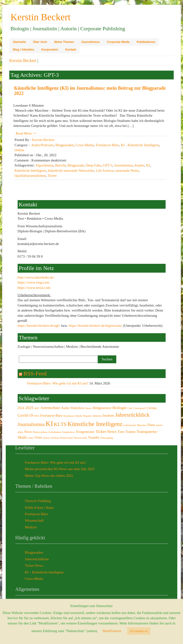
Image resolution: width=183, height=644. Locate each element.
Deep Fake (94, 165)
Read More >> (26, 133)
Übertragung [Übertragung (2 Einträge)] (107, 438)
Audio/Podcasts (42, 145)
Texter (52, 176)
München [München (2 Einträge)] (142, 425)
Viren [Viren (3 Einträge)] (38, 437)
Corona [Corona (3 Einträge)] (152, 408)
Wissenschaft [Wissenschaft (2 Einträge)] (80, 438)
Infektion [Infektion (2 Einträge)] (97, 416)
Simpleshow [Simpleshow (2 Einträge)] (69, 432)
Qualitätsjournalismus (30, 176)
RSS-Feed (35, 374)
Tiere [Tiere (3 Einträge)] (121, 432)
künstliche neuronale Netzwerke (71, 171)
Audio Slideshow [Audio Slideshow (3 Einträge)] (73, 408)
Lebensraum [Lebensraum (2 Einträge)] (130, 425)
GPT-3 (108, 165)
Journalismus (91, 42)
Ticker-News (34, 566)
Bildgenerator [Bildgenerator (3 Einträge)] (102, 408)
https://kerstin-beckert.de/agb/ (39, 326)
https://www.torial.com (34, 288)
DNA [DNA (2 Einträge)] (37, 416)
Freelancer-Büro (107, 145)
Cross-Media (85, 145)
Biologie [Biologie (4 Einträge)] (119, 408)
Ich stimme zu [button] (139, 631)
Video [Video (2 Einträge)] (30, 438)
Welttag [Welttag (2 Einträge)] (55, 438)
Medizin (31, 527)
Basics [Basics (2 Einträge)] (89, 408)
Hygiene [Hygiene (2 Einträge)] (87, 416)
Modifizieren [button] (112, 631)
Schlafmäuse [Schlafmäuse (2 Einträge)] (55, 432)
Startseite (19, 42)
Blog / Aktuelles (24, 50)
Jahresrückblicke (37, 559)
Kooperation (50, 50)
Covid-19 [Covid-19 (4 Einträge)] (25, 415)
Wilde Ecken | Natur (39, 508)
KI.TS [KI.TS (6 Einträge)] (60, 424)
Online (19, 150)
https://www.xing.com (33, 282)
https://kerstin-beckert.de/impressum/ (95, 326)
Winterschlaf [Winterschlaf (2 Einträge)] (66, 438)
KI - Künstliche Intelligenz (140, 145)
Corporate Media (118, 42)
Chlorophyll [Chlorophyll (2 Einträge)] (140, 408)
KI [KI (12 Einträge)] (49, 424)
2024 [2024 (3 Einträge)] (21, 408)
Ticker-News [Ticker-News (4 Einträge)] (106, 432)
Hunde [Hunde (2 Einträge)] (79, 416)
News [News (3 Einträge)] (28, 432)
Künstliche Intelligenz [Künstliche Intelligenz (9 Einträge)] (95, 424)
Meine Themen (64, 42)
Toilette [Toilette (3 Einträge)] (130, 432)
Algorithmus (44, 165)
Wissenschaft (34, 520)
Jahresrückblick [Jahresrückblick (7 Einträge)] (132, 415)
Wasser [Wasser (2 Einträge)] (47, 438)
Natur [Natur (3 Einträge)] (151, 425)
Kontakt (71, 50)
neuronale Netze (127, 171)
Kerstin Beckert (23, 61)
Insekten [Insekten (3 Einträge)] (108, 415)
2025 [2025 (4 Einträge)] (29, 408)
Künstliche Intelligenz (30, 171)
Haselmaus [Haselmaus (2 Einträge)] (69, 416)
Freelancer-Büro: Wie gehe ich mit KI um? (58, 383)
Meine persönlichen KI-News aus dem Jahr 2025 (60, 469)
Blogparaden (64, 145)
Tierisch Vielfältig (38, 501)
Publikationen (146, 42)
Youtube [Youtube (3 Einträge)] (94, 437)
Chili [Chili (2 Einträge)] (130, 408)
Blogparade (76, 165)
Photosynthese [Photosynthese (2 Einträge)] (40, 432)
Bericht (60, 165)
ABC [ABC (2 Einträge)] (37, 408)
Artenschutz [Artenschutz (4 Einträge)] (50, 408)
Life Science (105, 171)
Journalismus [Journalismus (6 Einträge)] (31, 424)
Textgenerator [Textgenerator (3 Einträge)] (85, 432)
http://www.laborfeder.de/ (36, 277)
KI (148, 165)
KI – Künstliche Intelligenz (44, 572)
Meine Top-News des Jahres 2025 (49, 476)
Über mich (40, 42)
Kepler (139, 165)
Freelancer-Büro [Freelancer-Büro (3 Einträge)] (51, 415)
